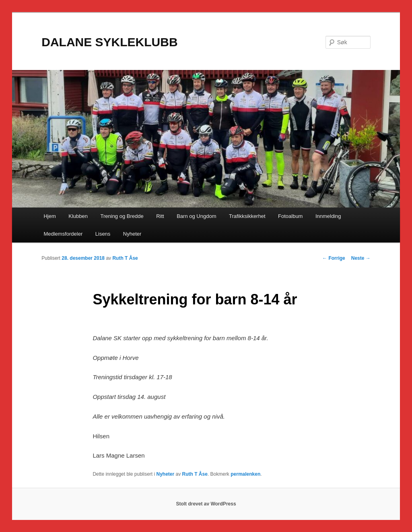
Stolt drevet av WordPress (206, 504)
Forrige (334, 258)
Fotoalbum (290, 216)
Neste (361, 258)
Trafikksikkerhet (247, 216)
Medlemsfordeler (63, 234)
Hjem (49, 216)
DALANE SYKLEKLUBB (109, 42)
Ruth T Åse (125, 258)
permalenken (245, 474)
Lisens (103, 234)
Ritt (160, 216)
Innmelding (328, 216)
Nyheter (132, 234)
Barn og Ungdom (196, 216)
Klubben (78, 216)
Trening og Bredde (122, 216)
